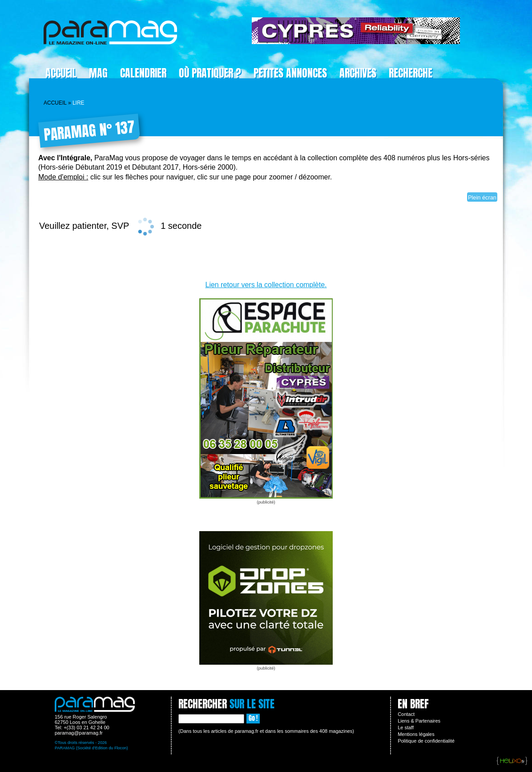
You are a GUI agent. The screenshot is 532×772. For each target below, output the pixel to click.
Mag (98, 73)
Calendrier (143, 73)
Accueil (61, 73)
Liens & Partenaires (419, 721)
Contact (406, 714)
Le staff (406, 727)
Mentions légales (416, 734)
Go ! (253, 718)
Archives (358, 73)
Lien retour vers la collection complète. (266, 285)
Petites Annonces (290, 73)
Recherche (411, 73)
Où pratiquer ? (210, 73)
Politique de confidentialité (426, 741)
